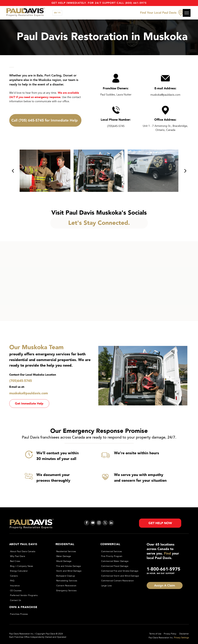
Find (167, 553)
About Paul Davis (23, 544)
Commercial (110, 544)
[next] (185, 171)
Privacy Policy (170, 634)
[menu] (187, 13)
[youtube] (93, 523)
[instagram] (99, 523)
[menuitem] (30, 551)
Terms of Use (155, 634)
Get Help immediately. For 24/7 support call (88, 3)
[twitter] (105, 523)
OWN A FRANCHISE (23, 607)
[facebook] (87, 523)
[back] (13, 171)
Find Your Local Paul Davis (158, 13)
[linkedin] (111, 523)
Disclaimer (184, 634)
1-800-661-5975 (164, 569)
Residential (65, 544)
